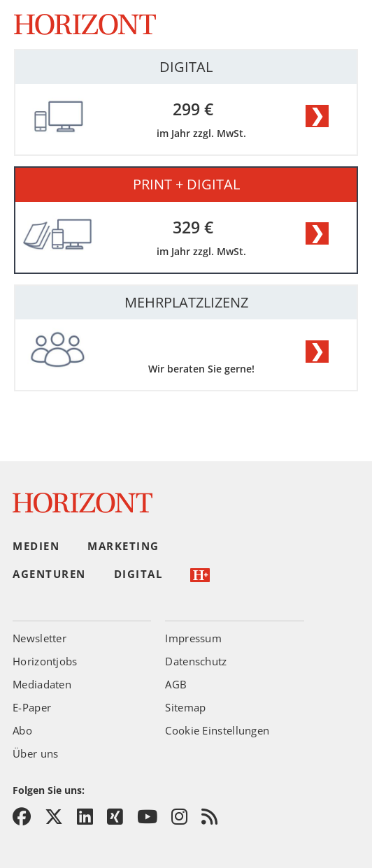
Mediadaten (42, 684)
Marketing (123, 546)
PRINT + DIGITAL (186, 184)
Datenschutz (196, 661)
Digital (138, 574)
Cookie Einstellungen (217, 730)
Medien (36, 546)
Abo (22, 730)
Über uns (35, 753)
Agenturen (49, 574)
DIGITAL (186, 67)
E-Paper (32, 707)
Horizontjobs (45, 661)
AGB (176, 684)
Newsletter (40, 638)
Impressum (193, 638)
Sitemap (185, 707)
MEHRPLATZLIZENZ (186, 302)
